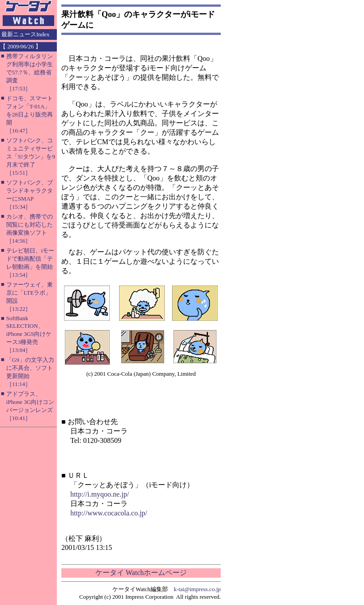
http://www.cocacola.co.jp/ (109, 513)
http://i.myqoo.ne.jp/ (100, 494)
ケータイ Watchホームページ (141, 573)
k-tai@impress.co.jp (197, 589)
